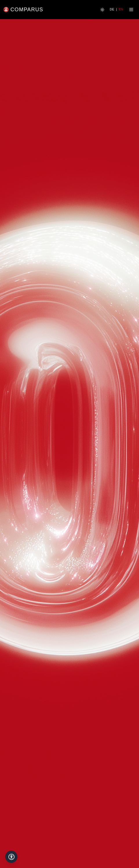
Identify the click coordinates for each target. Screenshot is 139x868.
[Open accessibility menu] (11, 857)
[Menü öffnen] (131, 10)
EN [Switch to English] (121, 9)
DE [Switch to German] (112, 9)
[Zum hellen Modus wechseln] (102, 10)
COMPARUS (27, 10)
